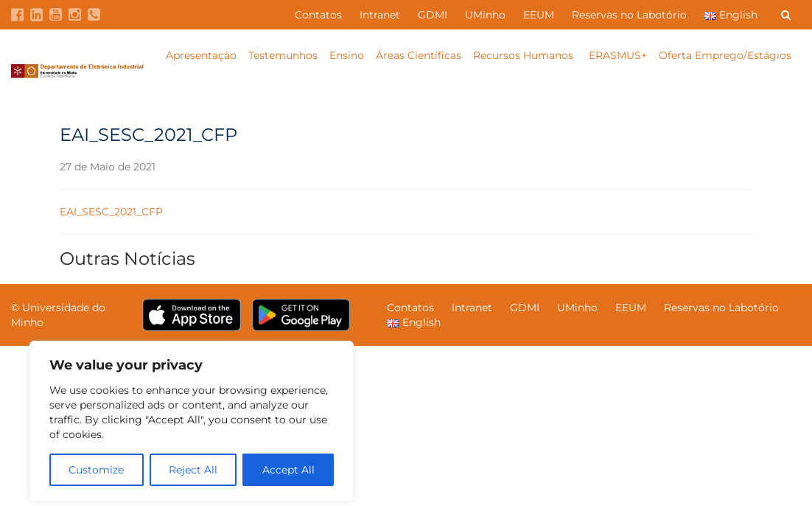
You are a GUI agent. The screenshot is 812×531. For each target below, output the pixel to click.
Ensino (347, 55)
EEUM (539, 15)
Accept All (288, 470)
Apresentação (201, 55)
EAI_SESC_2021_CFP (111, 212)
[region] (192, 421)
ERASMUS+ (618, 55)
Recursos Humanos (525, 55)
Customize (96, 470)
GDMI (433, 15)
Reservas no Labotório (629, 15)
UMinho (485, 15)
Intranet (380, 15)
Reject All (193, 470)
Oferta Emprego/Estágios (727, 55)
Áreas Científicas (419, 55)
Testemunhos (283, 55)
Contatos (318, 15)
